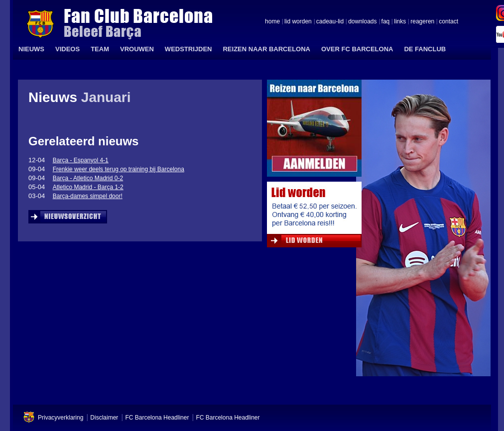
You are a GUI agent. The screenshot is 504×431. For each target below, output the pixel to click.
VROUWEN (137, 49)
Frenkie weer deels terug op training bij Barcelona (119, 169)
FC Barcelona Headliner (157, 418)
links (400, 22)
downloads (362, 22)
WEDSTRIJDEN (189, 49)
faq (386, 22)
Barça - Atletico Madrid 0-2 (88, 178)
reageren (422, 22)
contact (448, 22)
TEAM (100, 49)
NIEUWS (31, 49)
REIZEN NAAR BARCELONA (266, 49)
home (272, 22)
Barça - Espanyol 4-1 (81, 160)
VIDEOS (67, 49)
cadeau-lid (330, 22)
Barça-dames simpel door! (88, 196)
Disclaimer (104, 418)
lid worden (298, 22)
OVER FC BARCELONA (357, 49)
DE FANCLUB (425, 49)
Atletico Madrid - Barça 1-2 (88, 187)
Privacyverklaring (61, 418)
